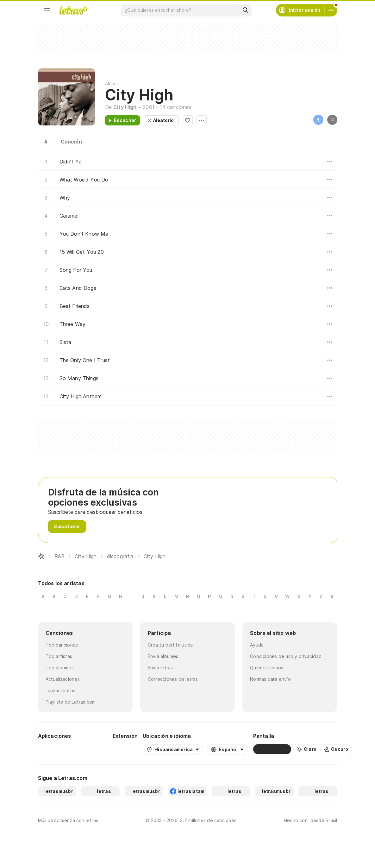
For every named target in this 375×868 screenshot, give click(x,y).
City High (125, 107)
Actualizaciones (63, 679)
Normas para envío (270, 679)
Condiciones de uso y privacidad (286, 656)
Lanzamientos (61, 690)
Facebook (318, 120)
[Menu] (47, 10)
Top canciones (62, 645)
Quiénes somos (267, 668)
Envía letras (160, 668)
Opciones (202, 120)
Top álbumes (60, 668)
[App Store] (92, 749)
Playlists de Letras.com (71, 702)
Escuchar (125, 120)
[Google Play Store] (55, 749)
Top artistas (59, 656)
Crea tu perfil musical (171, 645)
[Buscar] (245, 10)
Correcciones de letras (173, 679)
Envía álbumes (163, 656)
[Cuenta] (331, 10)
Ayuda (257, 645)
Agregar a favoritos (188, 120)
